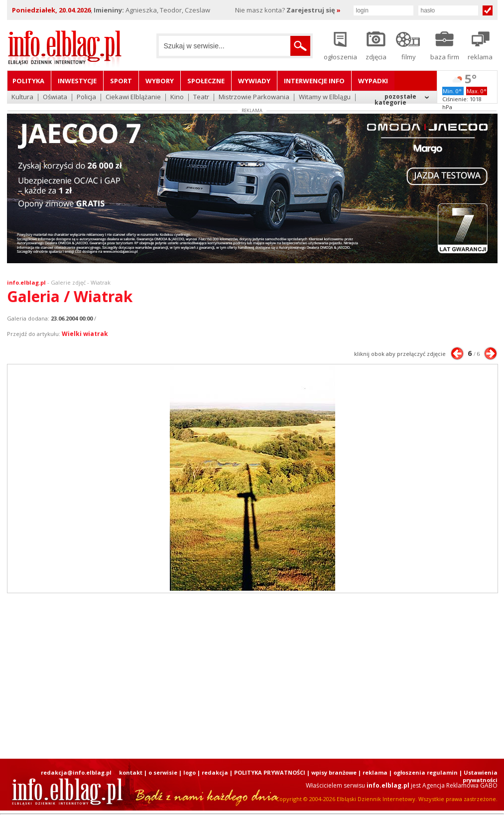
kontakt (131, 772)
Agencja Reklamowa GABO (460, 785)
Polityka (28, 81)
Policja (86, 97)
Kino (177, 97)
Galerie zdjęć (68, 282)
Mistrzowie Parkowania (254, 97)
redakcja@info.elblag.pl (76, 772)
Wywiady (254, 81)
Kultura (22, 97)
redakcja (215, 772)
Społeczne (206, 81)
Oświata (55, 97)
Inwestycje (77, 81)
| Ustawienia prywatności (478, 776)
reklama (375, 772)
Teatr (201, 97)
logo (189, 772)
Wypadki (373, 81)
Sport (121, 81)
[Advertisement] (135, 676)
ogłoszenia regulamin (426, 772)
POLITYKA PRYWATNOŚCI (270, 772)
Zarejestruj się (314, 10)
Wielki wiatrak (85, 334)
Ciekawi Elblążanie (133, 97)
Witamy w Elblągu (325, 97)
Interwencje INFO (314, 81)
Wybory (160, 81)
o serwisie (163, 772)
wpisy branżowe (334, 772)
